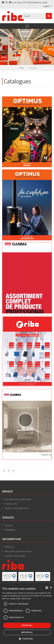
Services (9, 525)
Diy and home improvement (18, 499)
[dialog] (27, 614)
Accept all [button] (27, 625)
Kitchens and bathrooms (17, 508)
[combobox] (47, 588)
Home (22, 68)
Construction (11, 504)
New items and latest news (18, 551)
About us (9, 547)
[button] (27, 639)
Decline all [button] (27, 632)
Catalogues (10, 530)
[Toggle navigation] (27, 26)
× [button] (51, 588)
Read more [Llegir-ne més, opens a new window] (26, 599)
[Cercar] (34, 16)
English (47, 6)
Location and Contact (15, 556)
